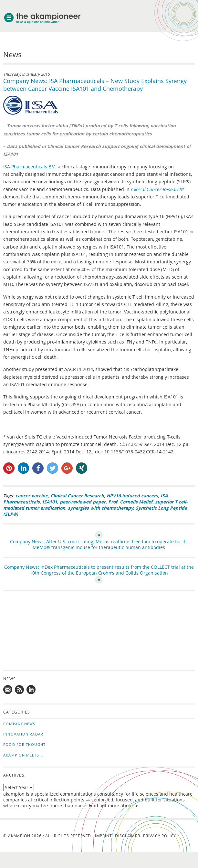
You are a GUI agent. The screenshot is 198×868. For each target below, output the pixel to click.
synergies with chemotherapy (100, 508)
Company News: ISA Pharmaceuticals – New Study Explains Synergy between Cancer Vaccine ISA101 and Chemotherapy (95, 85)
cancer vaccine (32, 496)
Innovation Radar (23, 734)
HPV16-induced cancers (132, 496)
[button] (9, 468)
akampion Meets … (23, 755)
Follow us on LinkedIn (31, 690)
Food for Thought (24, 744)
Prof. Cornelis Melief (130, 502)
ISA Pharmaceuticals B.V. (29, 167)
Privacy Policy (160, 836)
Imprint (104, 836)
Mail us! (8, 690)
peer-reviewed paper (83, 502)
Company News (19, 724)
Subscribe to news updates (20, 690)
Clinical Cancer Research (77, 496)
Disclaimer (127, 836)
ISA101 (50, 502)
